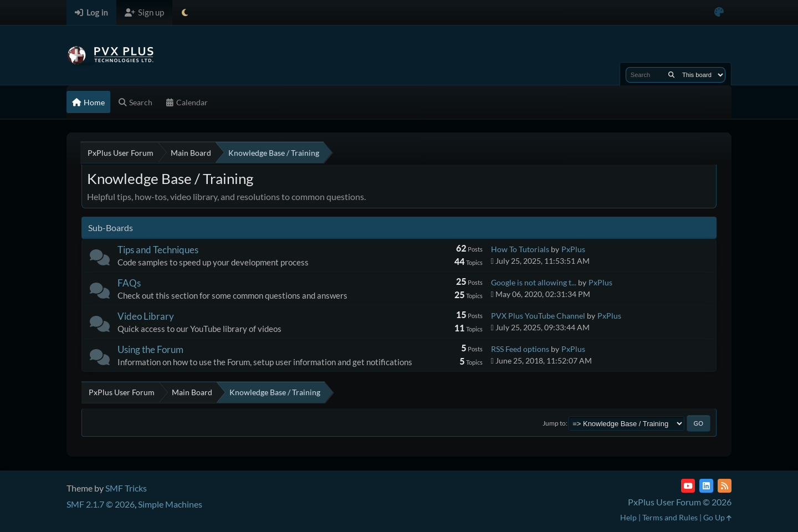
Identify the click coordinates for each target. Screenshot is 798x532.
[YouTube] (688, 486)
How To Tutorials (520, 249)
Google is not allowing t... (534, 282)
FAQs (129, 283)
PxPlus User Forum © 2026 (680, 502)
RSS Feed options (520, 349)
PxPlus (573, 249)
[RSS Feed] (725, 486)
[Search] (671, 75)
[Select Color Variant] (719, 12)
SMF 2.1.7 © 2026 (101, 504)
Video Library (146, 316)
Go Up (717, 517)
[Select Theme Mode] (185, 12)
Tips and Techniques (158, 250)
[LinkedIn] (706, 486)
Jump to (554, 423)
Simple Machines (170, 504)
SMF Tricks (126, 488)
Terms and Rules (670, 517)
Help (628, 517)
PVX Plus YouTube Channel (538, 316)
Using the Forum (150, 349)
